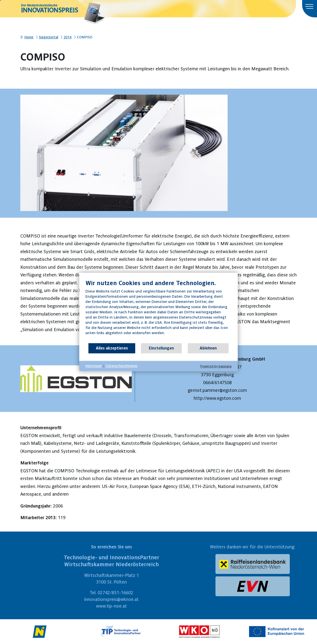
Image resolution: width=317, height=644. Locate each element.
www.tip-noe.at (111, 606)
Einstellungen (161, 348)
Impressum (93, 366)
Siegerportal (49, 37)
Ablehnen (208, 348)
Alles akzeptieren (112, 348)
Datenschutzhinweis (121, 366)
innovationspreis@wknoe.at (111, 599)
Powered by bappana (216, 366)
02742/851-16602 (115, 593)
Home (29, 37)
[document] (158, 311)
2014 (68, 37)
